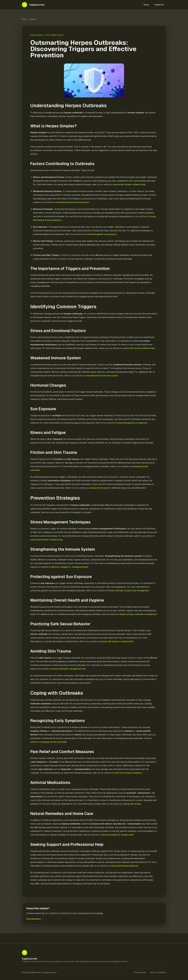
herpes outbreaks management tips (69, 669)
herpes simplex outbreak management (138, 614)
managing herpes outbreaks (53, 742)
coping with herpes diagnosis (124, 866)
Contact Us (159, 5)
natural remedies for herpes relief (117, 835)
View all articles (35, 919)
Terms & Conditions (158, 972)
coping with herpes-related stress (129, 184)
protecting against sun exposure (101, 234)
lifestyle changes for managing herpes (70, 567)
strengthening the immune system (73, 202)
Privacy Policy (140, 972)
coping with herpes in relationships (117, 641)
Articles (33, 19)
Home (146, 5)
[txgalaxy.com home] (33, 5)
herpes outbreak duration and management (128, 591)
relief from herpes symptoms (128, 773)
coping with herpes (98, 488)
